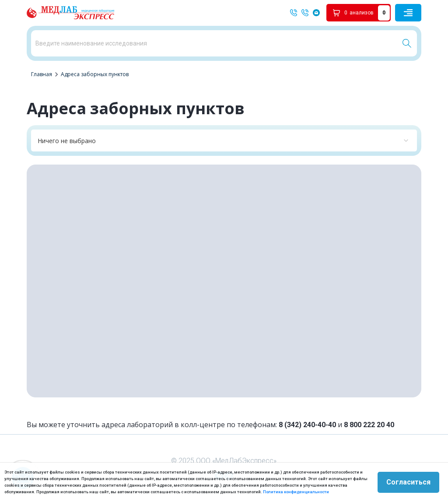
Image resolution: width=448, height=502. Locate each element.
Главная (42, 74)
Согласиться (408, 482)
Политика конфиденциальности (296, 492)
